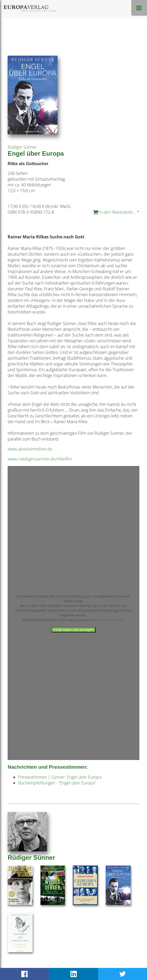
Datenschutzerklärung (107, 620)
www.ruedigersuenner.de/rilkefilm (40, 459)
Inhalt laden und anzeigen (73, 630)
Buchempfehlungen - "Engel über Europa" (57, 783)
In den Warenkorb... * (116, 212)
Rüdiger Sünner (22, 147)
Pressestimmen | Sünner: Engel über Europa (60, 777)
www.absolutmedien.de (30, 449)
